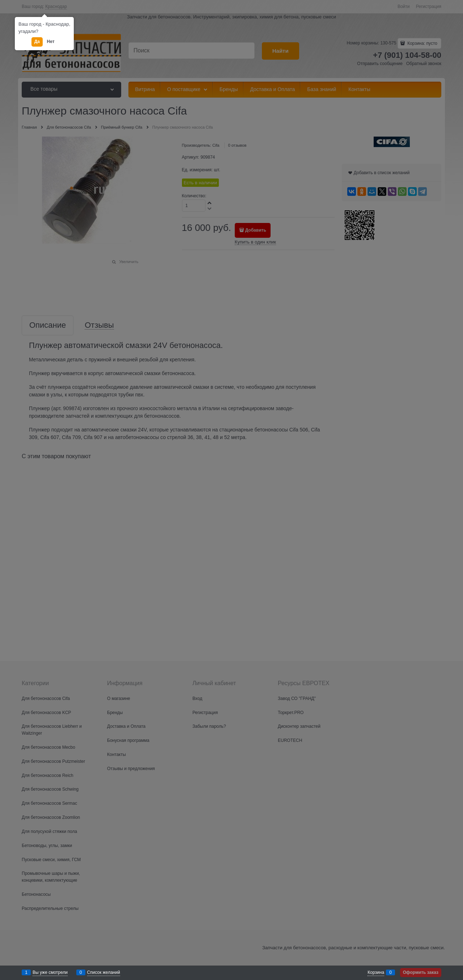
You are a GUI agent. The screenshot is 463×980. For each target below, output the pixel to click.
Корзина (376, 972)
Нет (51, 42)
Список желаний (104, 972)
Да (37, 42)
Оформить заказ (421, 972)
